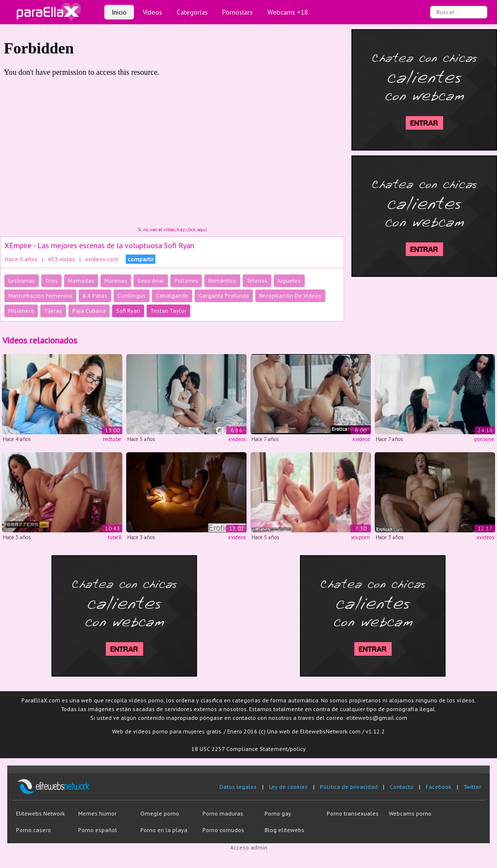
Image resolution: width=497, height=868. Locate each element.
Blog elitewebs (284, 830)
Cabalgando (172, 296)
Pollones (186, 281)
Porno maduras (223, 813)
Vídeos (152, 12)
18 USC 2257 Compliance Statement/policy (248, 749)
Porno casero (33, 830)
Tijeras (53, 311)
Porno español (98, 830)
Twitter (472, 787)
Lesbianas (22, 281)
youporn (360, 537)
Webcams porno (410, 813)
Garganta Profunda (224, 296)
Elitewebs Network (41, 813)
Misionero (21, 311)
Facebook (439, 787)
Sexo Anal (151, 281)
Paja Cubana (89, 311)
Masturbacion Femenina (40, 296)
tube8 (115, 537)
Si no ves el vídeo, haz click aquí (172, 230)
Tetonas (257, 281)
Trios (51, 281)
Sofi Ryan (128, 311)
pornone (484, 439)
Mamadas (81, 281)
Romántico (222, 281)
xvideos (237, 439)
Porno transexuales (353, 813)
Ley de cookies (288, 787)
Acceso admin (249, 847)
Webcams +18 (288, 12)
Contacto (402, 787)
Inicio (119, 12)
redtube (112, 439)
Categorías (192, 12)
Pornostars (238, 12)
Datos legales (238, 787)
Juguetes (289, 281)
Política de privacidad (349, 787)
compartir (141, 259)
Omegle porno (160, 813)
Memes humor (97, 813)
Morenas (116, 281)
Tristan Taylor (168, 311)
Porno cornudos (223, 830)
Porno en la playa (164, 830)
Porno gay (278, 813)
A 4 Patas (95, 296)
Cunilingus (132, 296)
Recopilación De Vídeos (290, 296)
